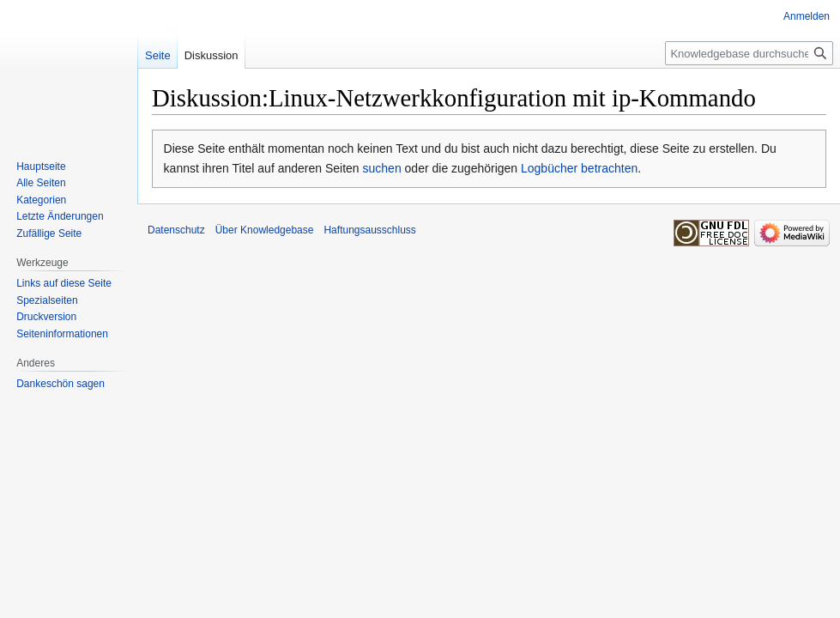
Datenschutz (176, 230)
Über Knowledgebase (265, 230)
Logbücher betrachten (579, 168)
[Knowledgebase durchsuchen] (749, 53)
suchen (382, 168)
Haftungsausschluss (369, 230)
